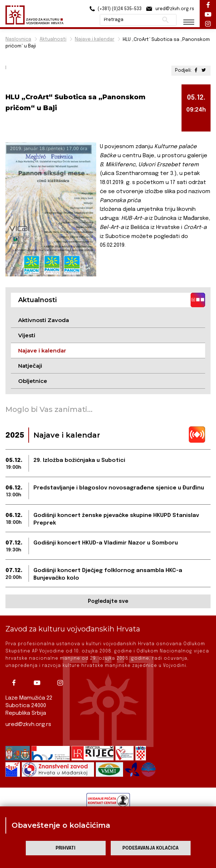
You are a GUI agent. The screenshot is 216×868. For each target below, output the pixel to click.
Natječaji (30, 366)
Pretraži (165, 20)
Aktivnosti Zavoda (44, 320)
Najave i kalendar (95, 39)
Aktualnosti (53, 39)
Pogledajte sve (108, 601)
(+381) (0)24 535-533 (115, 9)
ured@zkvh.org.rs (28, 725)
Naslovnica (18, 39)
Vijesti (27, 335)
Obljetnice (33, 381)
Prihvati (66, 848)
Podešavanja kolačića (150, 848)
